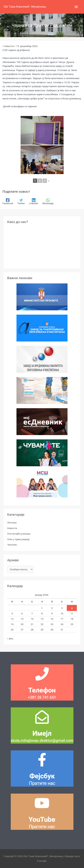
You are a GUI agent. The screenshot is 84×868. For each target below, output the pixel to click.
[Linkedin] (34, 201)
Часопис (12, 545)
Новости (9, 46)
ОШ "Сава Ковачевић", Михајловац (25, 7)
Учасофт (42, 861)
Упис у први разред (18, 539)
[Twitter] (21, 201)
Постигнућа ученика (19, 534)
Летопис (12, 523)
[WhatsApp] (48, 201)
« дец (10, 638)
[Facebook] (8, 201)
